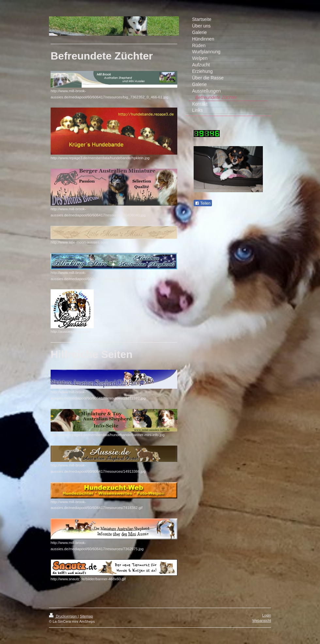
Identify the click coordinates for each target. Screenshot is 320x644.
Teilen (203, 203)
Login (267, 615)
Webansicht (262, 620)
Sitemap (86, 616)
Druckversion (63, 616)
